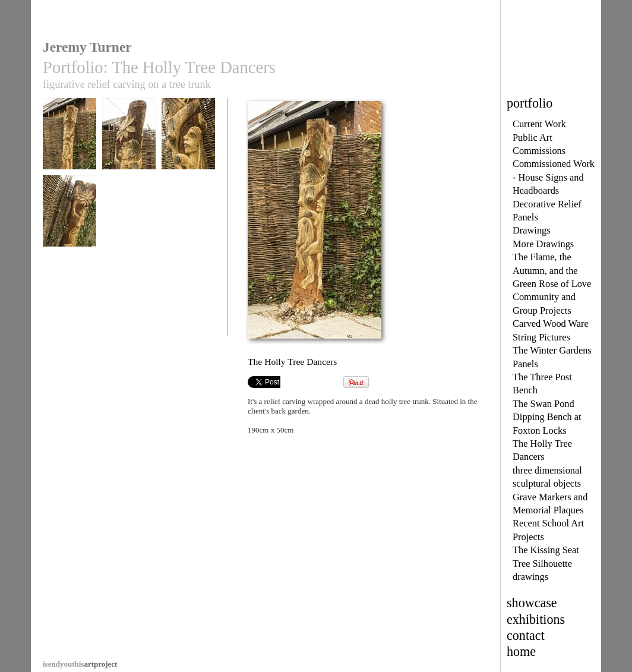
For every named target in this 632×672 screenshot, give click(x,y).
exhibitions (536, 619)
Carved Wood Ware (551, 324)
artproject (80, 664)
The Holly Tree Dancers (69, 143)
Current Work (539, 124)
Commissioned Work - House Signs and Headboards (554, 177)
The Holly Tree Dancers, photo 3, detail (188, 148)
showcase (532, 603)
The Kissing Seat (546, 550)
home (521, 652)
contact (526, 635)
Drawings (532, 230)
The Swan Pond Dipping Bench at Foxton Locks (547, 417)
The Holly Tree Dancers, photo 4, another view (69, 225)
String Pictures (541, 337)
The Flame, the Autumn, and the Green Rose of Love (552, 270)
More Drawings (543, 244)
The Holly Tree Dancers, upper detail (129, 148)
